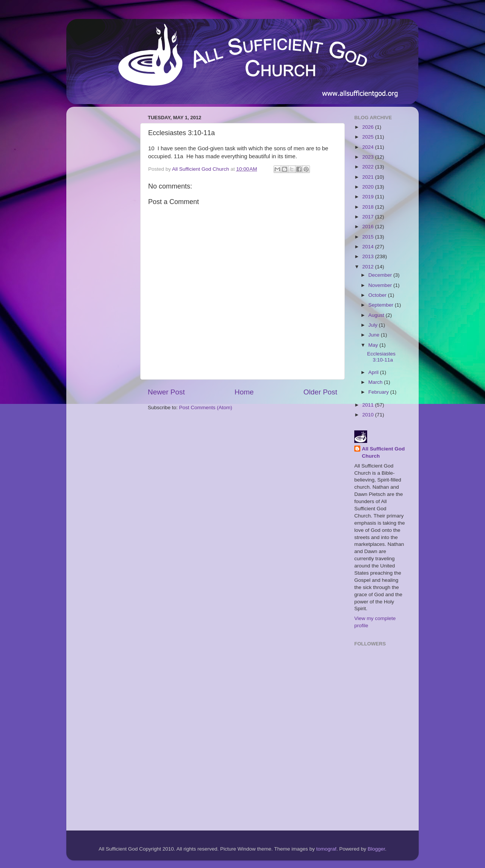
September (382, 305)
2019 (369, 197)
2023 (369, 157)
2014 (369, 247)
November (381, 285)
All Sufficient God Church (383, 452)
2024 (369, 147)
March (376, 382)
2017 (369, 217)
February (379, 392)
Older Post (320, 392)
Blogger (376, 849)
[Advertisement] (102, 226)
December (381, 275)
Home (244, 392)
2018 (369, 207)
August (377, 315)
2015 (369, 237)
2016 (369, 227)
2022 (369, 167)
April (374, 372)
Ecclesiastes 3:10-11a (381, 357)
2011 (369, 405)
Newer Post (166, 392)
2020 (369, 187)
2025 (369, 137)
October (378, 295)
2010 (369, 415)
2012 (369, 267)
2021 (369, 177)
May (374, 345)
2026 (369, 127)
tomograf (326, 849)
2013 (369, 256)
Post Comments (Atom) (206, 408)
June (375, 335)
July (374, 325)
